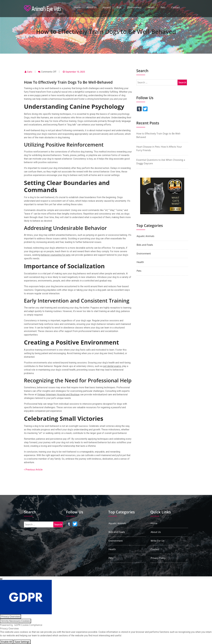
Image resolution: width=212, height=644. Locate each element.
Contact (176, 7)
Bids (119, 7)
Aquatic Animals (145, 236)
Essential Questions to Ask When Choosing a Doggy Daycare (161, 162)
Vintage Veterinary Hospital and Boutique (58, 395)
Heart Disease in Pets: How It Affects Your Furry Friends (159, 148)
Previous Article (33, 470)
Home (77, 7)
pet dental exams (112, 366)
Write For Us (157, 541)
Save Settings (22, 642)
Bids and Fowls (145, 245)
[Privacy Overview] (10, 617)
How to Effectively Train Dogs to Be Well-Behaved (159, 135)
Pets (163, 7)
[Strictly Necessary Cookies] (16, 621)
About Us (92, 7)
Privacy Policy (158, 558)
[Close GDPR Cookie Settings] (1, 579)
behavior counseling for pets (56, 255)
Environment (134, 7)
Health (151, 7)
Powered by (21, 625)
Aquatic (107, 7)
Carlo (30, 72)
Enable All (7, 642)
